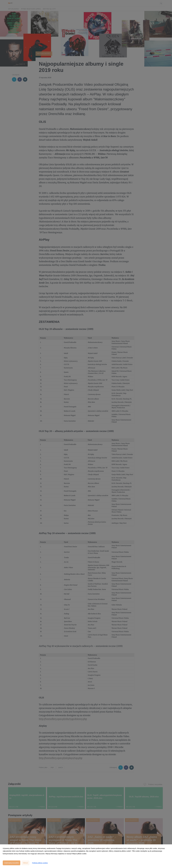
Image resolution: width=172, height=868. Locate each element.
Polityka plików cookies (40, 863)
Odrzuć (25, 863)
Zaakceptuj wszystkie (12, 863)
